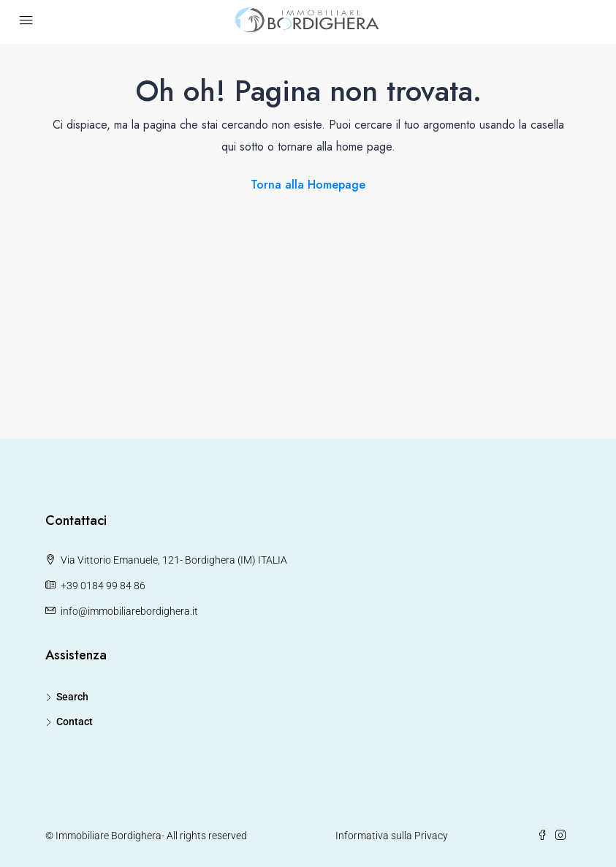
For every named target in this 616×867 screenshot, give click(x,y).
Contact (75, 722)
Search (72, 697)
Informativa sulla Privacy (392, 836)
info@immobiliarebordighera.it (129, 611)
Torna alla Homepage (308, 185)
